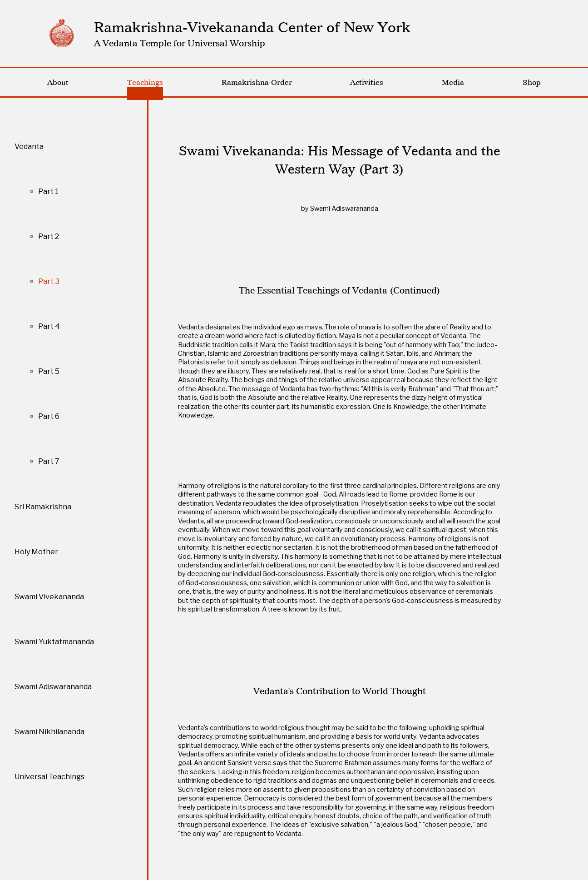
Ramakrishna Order (257, 82)
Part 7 (49, 461)
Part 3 (49, 281)
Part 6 (49, 416)
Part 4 (49, 326)
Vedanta (29, 147)
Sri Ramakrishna (43, 507)
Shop (532, 82)
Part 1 (48, 191)
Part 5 (49, 371)
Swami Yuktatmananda (54, 642)
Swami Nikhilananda (49, 732)
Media (453, 82)
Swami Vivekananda (49, 597)
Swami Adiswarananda (53, 687)
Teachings (145, 82)
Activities (367, 82)
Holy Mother (36, 552)
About (58, 82)
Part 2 (49, 236)
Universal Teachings (49, 777)
